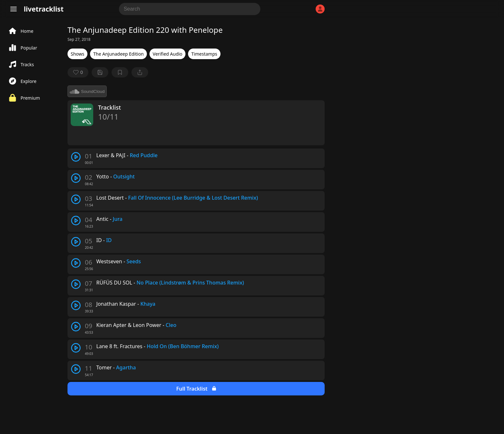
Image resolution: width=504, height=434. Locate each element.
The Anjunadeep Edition (118, 54)
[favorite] (78, 72)
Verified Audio (167, 54)
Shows (77, 54)
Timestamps (204, 54)
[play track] (76, 157)
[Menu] (14, 9)
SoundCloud (87, 91)
